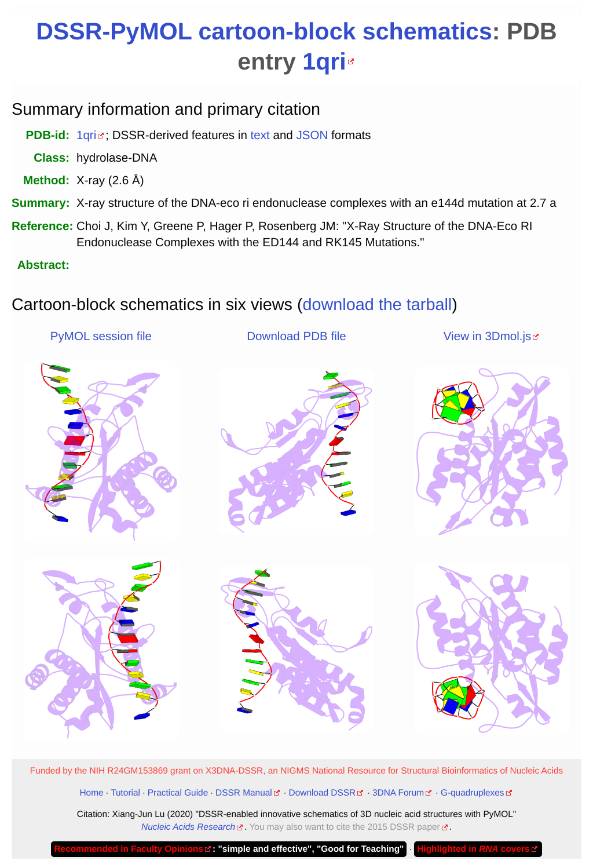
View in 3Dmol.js (488, 336)
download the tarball (378, 305)
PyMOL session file (101, 336)
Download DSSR (323, 793)
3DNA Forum (398, 793)
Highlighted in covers (473, 849)
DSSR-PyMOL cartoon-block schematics (264, 31)
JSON (312, 135)
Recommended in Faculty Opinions (129, 849)
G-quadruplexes (473, 793)
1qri (324, 61)
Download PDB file (296, 336)
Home (91, 793)
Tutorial (125, 793)
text (260, 135)
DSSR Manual (244, 793)
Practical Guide (178, 793)
